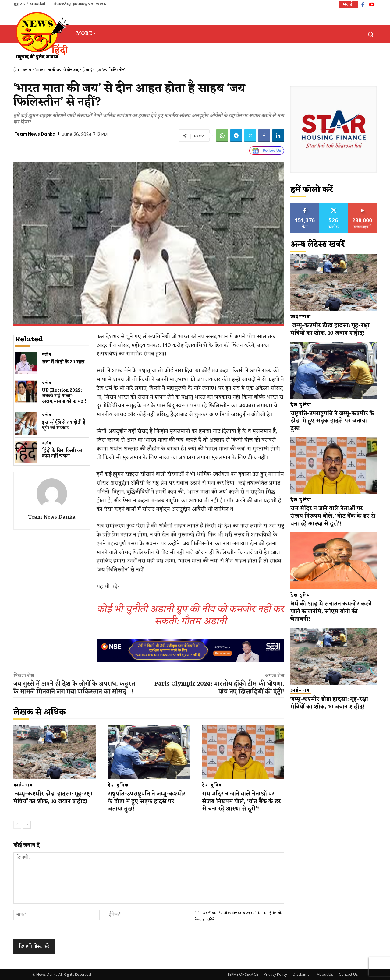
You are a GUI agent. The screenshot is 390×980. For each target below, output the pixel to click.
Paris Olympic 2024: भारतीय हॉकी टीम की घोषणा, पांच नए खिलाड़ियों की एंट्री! (219, 688)
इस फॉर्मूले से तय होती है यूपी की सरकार (64, 425)
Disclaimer (302, 974)
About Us (325, 974)
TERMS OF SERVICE (243, 974)
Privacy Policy (275, 974)
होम (16, 70)
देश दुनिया (118, 785)
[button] (370, 34)
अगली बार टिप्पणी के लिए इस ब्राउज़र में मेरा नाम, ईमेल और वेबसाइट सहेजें (239, 916)
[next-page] (27, 825)
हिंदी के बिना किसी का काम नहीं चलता (62, 454)
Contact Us (348, 974)
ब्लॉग (27, 70)
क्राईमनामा (24, 785)
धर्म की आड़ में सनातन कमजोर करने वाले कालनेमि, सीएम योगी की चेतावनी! (332, 611)
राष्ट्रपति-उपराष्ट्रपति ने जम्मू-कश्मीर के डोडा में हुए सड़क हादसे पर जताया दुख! (147, 801)
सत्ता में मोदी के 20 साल (63, 362)
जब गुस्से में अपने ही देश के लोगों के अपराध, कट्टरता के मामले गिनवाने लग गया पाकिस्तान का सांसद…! (75, 688)
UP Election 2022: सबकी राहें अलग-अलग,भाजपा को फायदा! (64, 396)
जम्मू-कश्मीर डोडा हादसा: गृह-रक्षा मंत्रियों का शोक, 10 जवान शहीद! (53, 798)
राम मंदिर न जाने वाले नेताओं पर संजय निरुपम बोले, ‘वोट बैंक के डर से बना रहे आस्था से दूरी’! (242, 801)
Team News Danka (35, 134)
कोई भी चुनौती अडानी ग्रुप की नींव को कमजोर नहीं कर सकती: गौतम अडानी (190, 615)
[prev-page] (17, 825)
